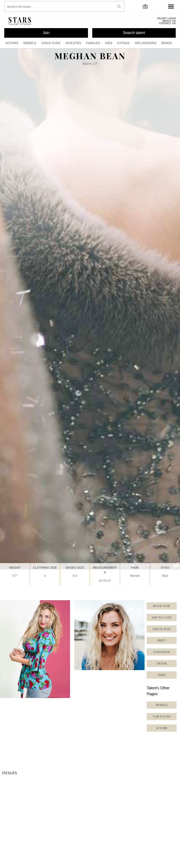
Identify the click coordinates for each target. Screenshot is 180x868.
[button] (162, 665)
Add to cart (162, 619)
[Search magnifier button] (119, 6)
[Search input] (59, 6)
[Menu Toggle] (171, 6)
